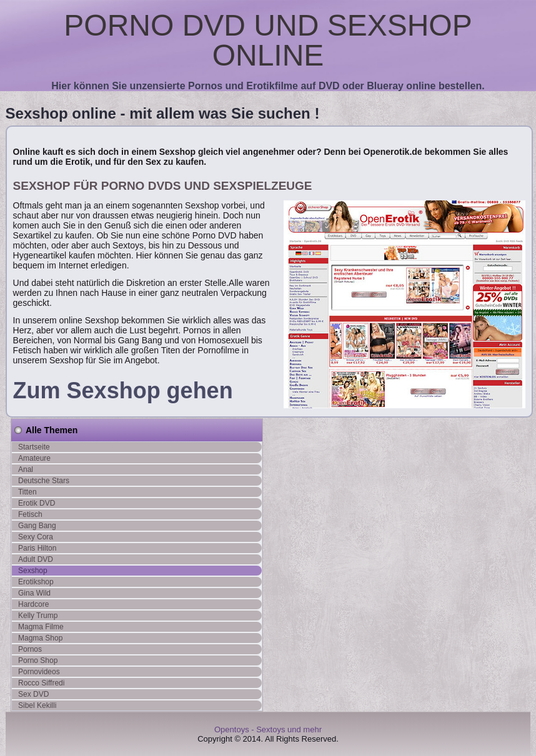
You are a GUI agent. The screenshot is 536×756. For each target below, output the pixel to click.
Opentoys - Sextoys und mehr (268, 729)
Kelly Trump (38, 616)
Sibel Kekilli (37, 705)
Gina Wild (34, 593)
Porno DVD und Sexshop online (268, 40)
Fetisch (30, 514)
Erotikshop (36, 582)
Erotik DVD (37, 503)
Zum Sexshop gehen (123, 390)
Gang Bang (37, 526)
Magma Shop (40, 638)
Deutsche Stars (44, 481)
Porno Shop (38, 660)
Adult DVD (36, 559)
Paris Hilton (37, 548)
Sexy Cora (36, 537)
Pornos (30, 649)
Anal (26, 469)
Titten (27, 492)
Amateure (34, 458)
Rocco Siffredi (41, 683)
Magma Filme (41, 627)
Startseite (34, 447)
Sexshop (33, 571)
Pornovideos (39, 672)
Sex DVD (33, 694)
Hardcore (33, 604)
